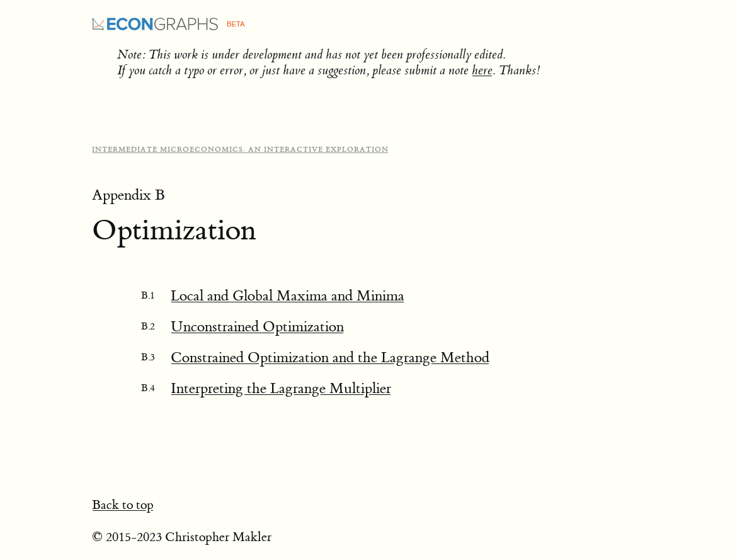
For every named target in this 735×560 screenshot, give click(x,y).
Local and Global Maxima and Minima (288, 296)
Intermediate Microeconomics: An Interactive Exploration (240, 150)
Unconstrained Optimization (257, 327)
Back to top (123, 505)
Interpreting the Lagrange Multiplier (281, 388)
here (482, 70)
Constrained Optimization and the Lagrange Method (330, 357)
